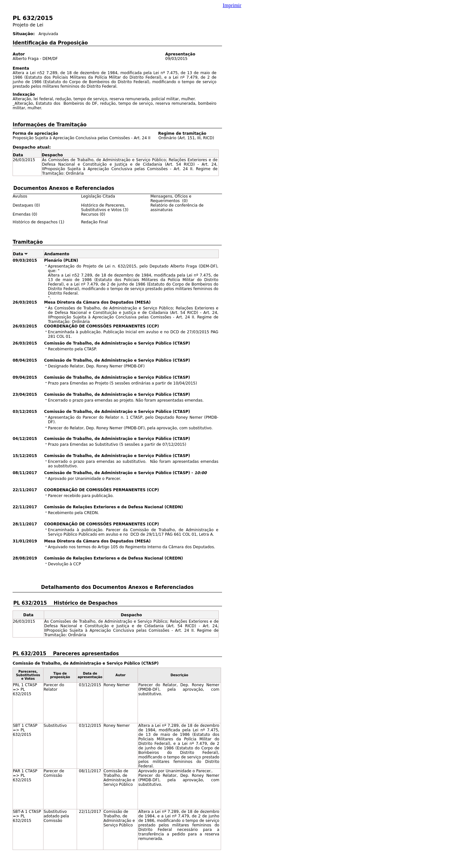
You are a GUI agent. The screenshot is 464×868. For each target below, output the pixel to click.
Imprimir (232, 5)
